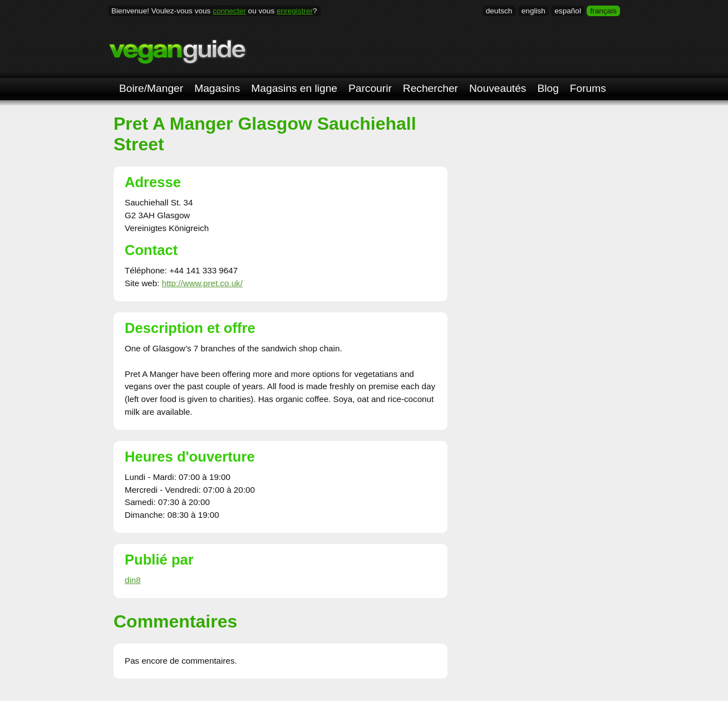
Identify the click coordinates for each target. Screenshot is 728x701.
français (603, 11)
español (568, 11)
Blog (548, 88)
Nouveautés (498, 88)
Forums (588, 88)
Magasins (217, 88)
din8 (133, 580)
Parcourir (370, 88)
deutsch (499, 11)
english (533, 11)
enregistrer (295, 11)
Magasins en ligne (294, 88)
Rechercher (431, 88)
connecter (229, 11)
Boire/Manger (151, 88)
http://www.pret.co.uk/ (202, 283)
